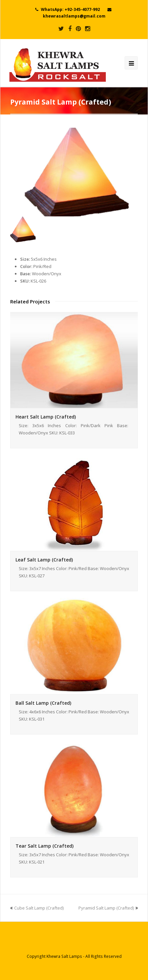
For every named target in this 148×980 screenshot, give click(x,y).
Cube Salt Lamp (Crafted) (37, 908)
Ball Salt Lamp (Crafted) (43, 703)
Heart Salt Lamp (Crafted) (46, 417)
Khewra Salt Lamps (64, 956)
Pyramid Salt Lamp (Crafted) (108, 908)
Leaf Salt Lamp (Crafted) (44, 560)
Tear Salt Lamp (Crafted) (44, 846)
